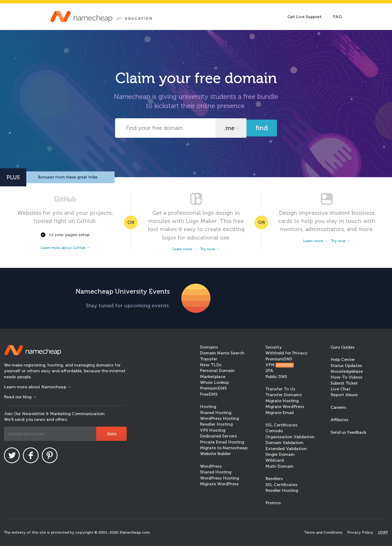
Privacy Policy (360, 532)
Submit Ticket (344, 383)
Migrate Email (280, 413)
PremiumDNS (213, 388)
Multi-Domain (279, 466)
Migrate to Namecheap (224, 448)
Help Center (343, 359)
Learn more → (185, 249)
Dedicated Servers (218, 436)
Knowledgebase (347, 371)
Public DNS (276, 377)
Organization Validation (290, 437)
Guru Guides (343, 347)
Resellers (274, 479)
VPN (280, 365)
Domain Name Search (222, 353)
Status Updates (346, 366)
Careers (338, 407)
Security (274, 347)
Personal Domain (217, 371)
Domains (209, 347)
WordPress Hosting (220, 418)
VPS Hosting (213, 430)
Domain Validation (284, 443)
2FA (269, 371)
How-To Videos (346, 377)
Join (111, 434)
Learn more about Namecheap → (38, 387)
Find (262, 128)
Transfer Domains (284, 395)
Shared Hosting (216, 413)
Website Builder (215, 454)
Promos (273, 503)
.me (229, 128)
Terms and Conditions (323, 532)
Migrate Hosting (282, 401)
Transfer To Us (280, 389)
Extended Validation (286, 449)
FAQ (337, 17)
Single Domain (280, 454)
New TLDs (211, 365)
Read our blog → (20, 397)
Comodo (274, 431)
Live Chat (341, 389)
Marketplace (213, 377)
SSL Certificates (281, 425)
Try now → (210, 249)
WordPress (211, 466)
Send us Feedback (348, 432)
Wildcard (275, 460)
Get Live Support (305, 17)
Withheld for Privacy (287, 353)
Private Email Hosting (222, 442)
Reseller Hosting (216, 424)
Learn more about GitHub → (65, 248)
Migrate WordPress (219, 484)
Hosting (208, 407)
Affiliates (339, 420)
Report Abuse (344, 395)
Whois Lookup (214, 382)
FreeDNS (209, 394)
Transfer (209, 359)
